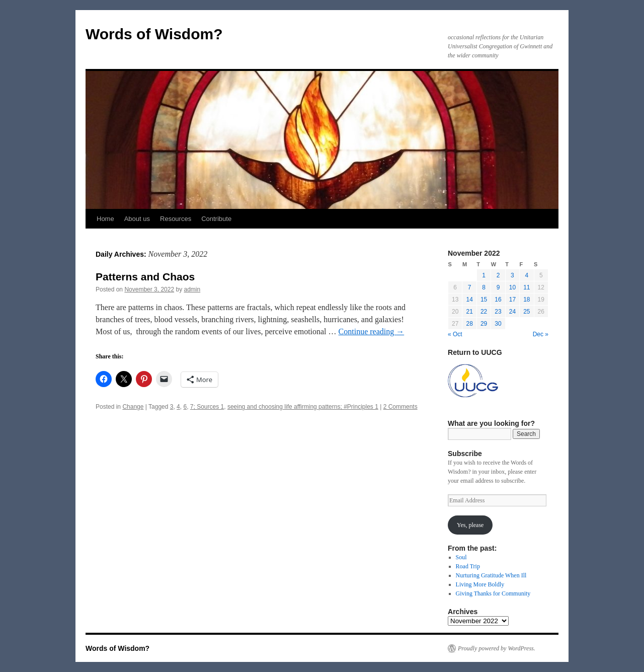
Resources (176, 219)
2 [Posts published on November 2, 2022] (498, 275)
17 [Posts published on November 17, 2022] (512, 300)
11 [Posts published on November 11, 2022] (527, 287)
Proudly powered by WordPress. (497, 648)
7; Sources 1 (207, 407)
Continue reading (372, 331)
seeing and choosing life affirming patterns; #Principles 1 (303, 407)
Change (133, 407)
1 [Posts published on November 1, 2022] (484, 275)
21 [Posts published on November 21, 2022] (469, 312)
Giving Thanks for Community (493, 593)
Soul (461, 557)
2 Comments (400, 407)
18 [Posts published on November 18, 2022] (527, 300)
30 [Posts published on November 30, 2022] (498, 324)
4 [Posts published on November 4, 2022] (527, 275)
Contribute (216, 219)
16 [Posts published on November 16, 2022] (498, 300)
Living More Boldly (480, 584)
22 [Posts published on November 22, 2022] (484, 312)
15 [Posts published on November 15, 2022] (484, 300)
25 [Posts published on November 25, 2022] (527, 312)
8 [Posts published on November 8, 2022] (484, 287)
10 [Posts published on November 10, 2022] (512, 287)
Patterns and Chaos (145, 277)
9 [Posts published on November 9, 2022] (498, 287)
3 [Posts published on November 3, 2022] (512, 275)
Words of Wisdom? (154, 34)
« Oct (455, 334)
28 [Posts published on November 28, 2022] (469, 324)
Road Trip (468, 566)
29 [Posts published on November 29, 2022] (484, 324)
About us (137, 219)
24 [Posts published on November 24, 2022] (512, 312)
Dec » (541, 334)
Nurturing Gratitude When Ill (491, 575)
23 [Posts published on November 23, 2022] (498, 312)
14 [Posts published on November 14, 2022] (469, 300)
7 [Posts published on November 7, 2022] (470, 287)
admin (192, 289)
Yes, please (470, 525)
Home (105, 219)
